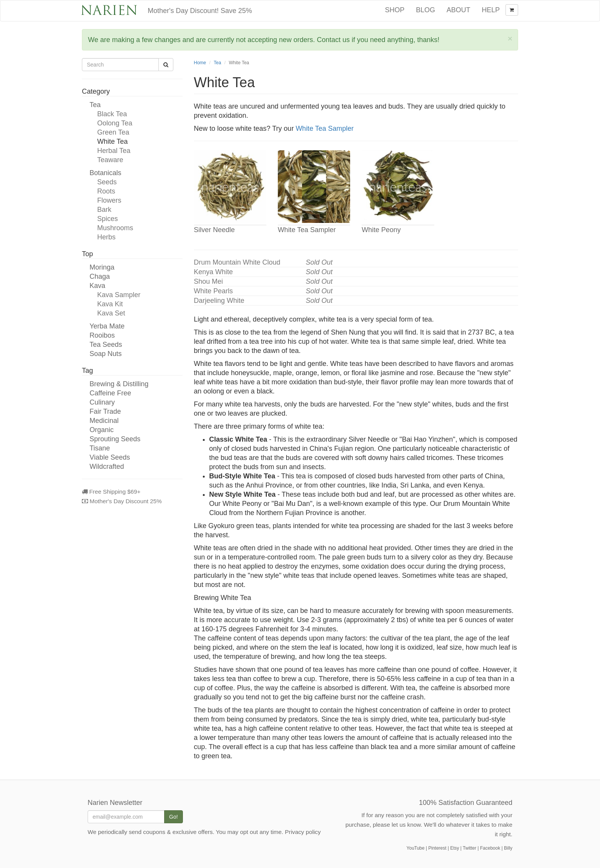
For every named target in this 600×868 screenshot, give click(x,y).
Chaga (100, 276)
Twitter (469, 848)
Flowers (109, 200)
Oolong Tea (115, 123)
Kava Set (111, 313)
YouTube (415, 848)
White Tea (112, 141)
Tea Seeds (106, 345)
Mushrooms (115, 228)
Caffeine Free (110, 393)
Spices (108, 219)
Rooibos (102, 335)
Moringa (102, 267)
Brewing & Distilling (119, 384)
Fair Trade (105, 411)
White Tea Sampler (325, 128)
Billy (508, 848)
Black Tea (112, 114)
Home (200, 63)
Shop (395, 10)
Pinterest (437, 848)
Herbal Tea (114, 151)
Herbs (106, 237)
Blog (426, 10)
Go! (174, 817)
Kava (97, 286)
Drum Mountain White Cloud (237, 262)
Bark (104, 210)
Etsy (454, 848)
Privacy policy (303, 832)
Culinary (102, 402)
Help (491, 10)
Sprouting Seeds (115, 439)
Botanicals (105, 173)
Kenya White (214, 272)
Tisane (100, 448)
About (458, 10)
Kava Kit (110, 304)
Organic (102, 430)
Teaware (110, 160)
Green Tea (113, 132)
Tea (95, 105)
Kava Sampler (119, 295)
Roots (106, 191)
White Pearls (214, 291)
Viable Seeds (110, 457)
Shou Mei (209, 281)
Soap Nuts (106, 354)
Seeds (107, 182)
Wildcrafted (107, 467)
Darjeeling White (219, 301)
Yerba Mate (107, 326)
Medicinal (104, 421)
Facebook (490, 848)
